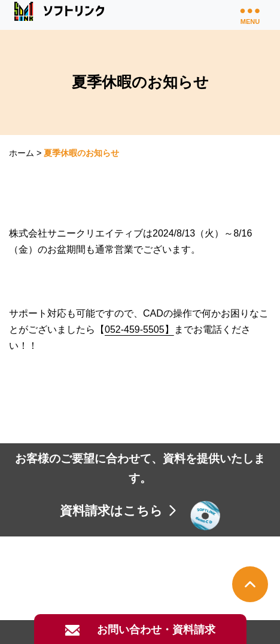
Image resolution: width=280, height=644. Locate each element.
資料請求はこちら (119, 510)
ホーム (22, 153)
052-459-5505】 (139, 329)
